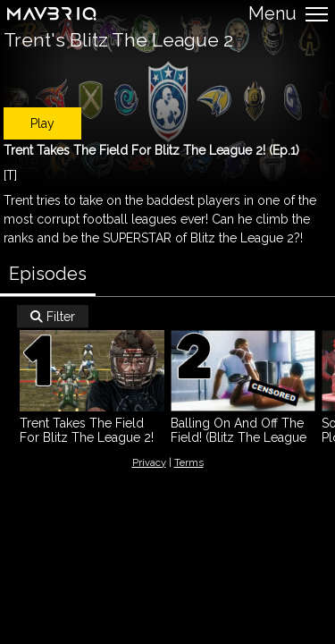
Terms (189, 462)
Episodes (48, 274)
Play (42, 123)
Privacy (149, 462)
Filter (53, 317)
